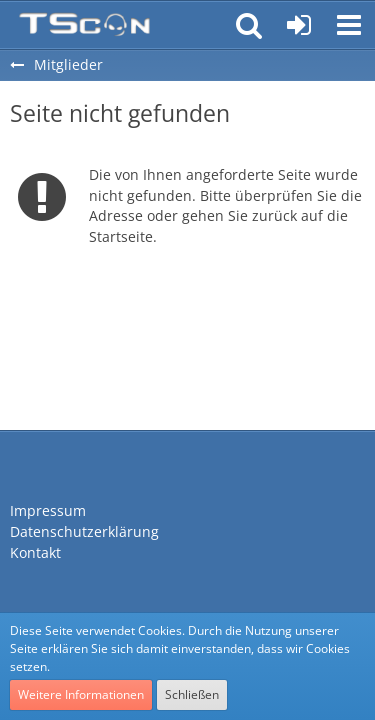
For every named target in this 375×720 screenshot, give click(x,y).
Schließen (192, 694)
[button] (349, 25)
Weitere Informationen (81, 694)
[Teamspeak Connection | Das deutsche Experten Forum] (84, 25)
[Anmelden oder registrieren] (299, 25)
